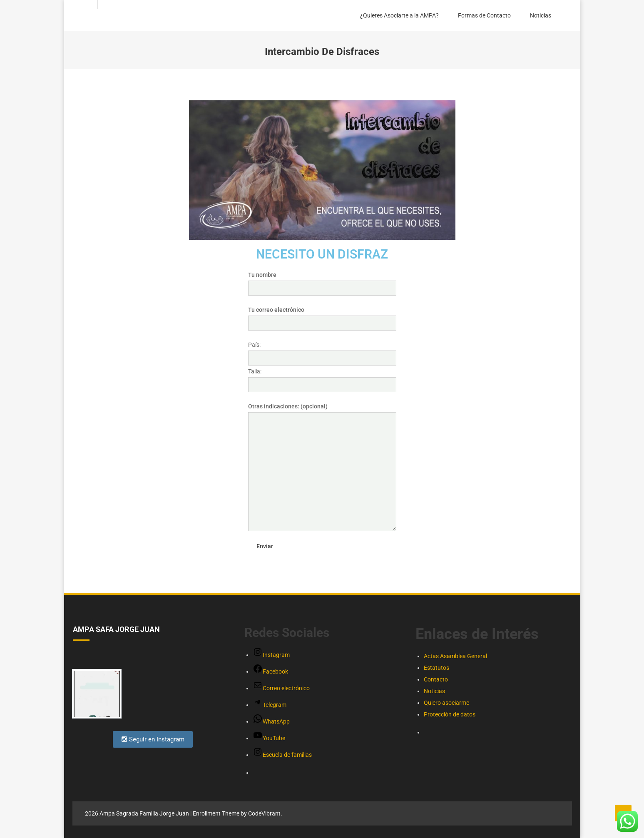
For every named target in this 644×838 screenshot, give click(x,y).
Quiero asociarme (446, 703)
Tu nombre (322, 281)
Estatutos (436, 668)
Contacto (436, 679)
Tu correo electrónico (322, 316)
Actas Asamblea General (455, 656)
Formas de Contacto (484, 15)
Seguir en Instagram (153, 739)
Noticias (541, 15)
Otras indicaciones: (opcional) (322, 412)
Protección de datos (450, 714)
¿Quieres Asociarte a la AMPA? (399, 15)
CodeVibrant (264, 813)
